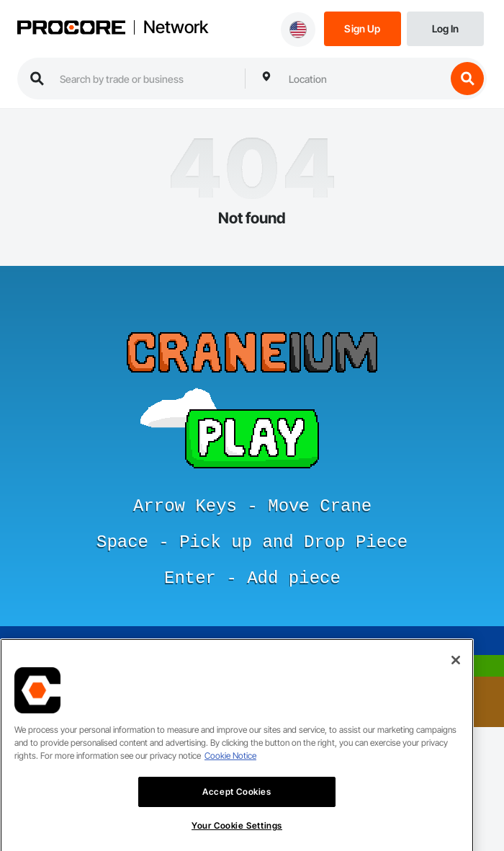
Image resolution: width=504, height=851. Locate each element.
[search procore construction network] (145, 79)
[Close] (456, 675)
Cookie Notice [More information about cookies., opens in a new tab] (230, 771)
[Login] (445, 28)
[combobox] (364, 79)
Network (176, 27)
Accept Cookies (237, 807)
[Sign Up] (363, 28)
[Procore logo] (71, 29)
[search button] (467, 79)
